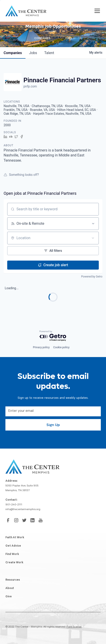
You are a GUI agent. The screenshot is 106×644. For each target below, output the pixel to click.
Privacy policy (41, 347)
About (10, 589)
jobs (33, 53)
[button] (96, 11)
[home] (26, 11)
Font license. (74, 627)
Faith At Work (15, 538)
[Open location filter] (93, 238)
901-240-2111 (14, 505)
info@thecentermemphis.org (23, 510)
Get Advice (13, 546)
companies (13, 53)
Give (9, 597)
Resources (13, 580)
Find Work (12, 555)
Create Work (14, 563)
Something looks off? (21, 175)
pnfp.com (30, 86)
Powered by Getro (92, 277)
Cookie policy (61, 347)
